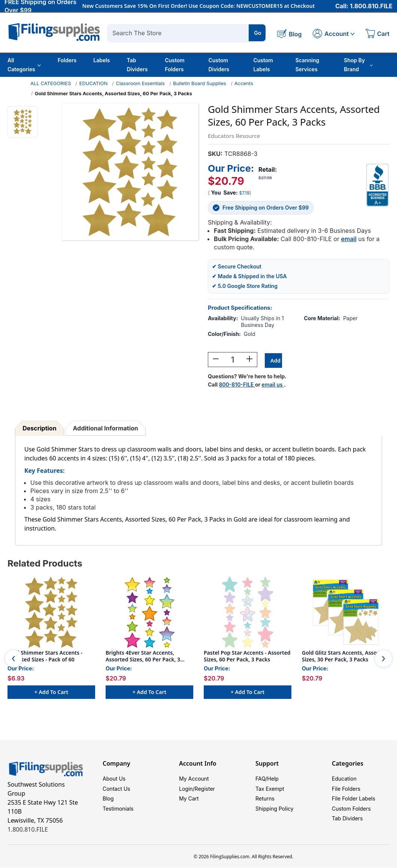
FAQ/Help (267, 780)
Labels (101, 60)
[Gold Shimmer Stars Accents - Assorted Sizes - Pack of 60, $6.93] (51, 613)
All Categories (24, 65)
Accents (244, 83)
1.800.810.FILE (28, 831)
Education (344, 780)
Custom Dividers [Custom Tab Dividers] (219, 65)
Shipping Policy (275, 814)
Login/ (187, 792)
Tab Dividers (137, 65)
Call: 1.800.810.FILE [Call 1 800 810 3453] (364, 6)
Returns (265, 803)
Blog (108, 803)
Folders (67, 60)
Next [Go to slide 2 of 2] (384, 660)
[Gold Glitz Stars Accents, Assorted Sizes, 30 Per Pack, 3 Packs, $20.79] (346, 613)
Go (257, 33)
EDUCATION (94, 83)
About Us (114, 780)
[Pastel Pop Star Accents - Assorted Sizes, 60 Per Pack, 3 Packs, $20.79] (248, 613)
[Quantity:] (233, 361)
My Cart (189, 803)
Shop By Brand (358, 65)
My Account (194, 780)
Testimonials (118, 814)
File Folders (346, 792)
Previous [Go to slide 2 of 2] (13, 660)
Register (205, 792)
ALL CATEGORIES (51, 83)
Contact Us (116, 792)
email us (273, 386)
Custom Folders (175, 65)
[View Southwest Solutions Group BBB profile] (378, 185)
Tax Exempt (270, 792)
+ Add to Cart (51, 693)
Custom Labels (263, 65)
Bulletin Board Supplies (200, 83)
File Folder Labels (354, 803)
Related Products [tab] (45, 564)
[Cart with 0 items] (378, 34)
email (349, 239)
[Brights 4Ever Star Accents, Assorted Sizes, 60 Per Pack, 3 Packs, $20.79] (149, 613)
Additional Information (106, 429)
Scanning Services (307, 65)
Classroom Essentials (140, 83)
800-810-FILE (237, 386)
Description (39, 429)
